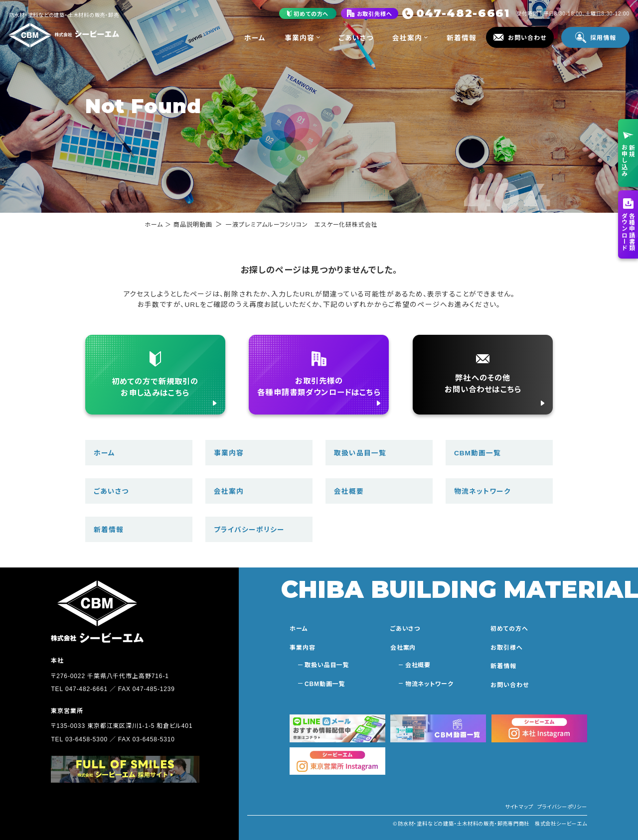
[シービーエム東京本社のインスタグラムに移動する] (337, 761)
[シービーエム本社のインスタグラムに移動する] (539, 728)
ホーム (255, 37)
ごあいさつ (356, 37)
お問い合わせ (509, 684)
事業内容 (302, 37)
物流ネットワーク (482, 491)
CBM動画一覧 (478, 452)
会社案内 (410, 37)
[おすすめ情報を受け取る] (337, 728)
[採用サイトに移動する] (125, 769)
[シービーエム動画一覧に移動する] (438, 728)
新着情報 (462, 37)
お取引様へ (506, 647)
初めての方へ (509, 628)
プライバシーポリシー (249, 529)
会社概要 (349, 491)
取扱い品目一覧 (360, 452)
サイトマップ (519, 806)
